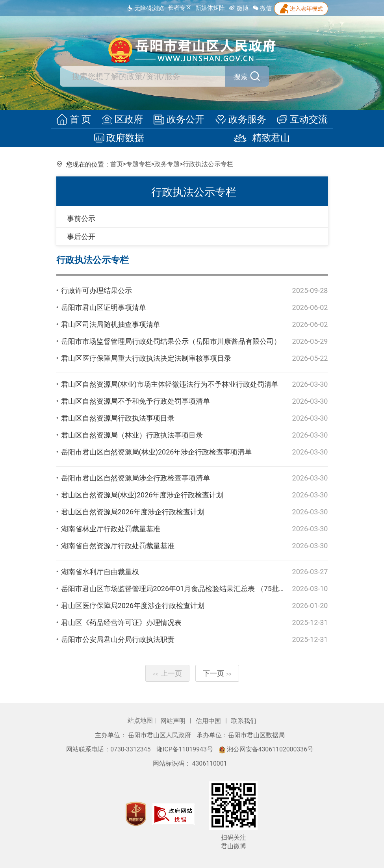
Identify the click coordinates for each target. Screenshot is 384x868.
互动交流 (298, 120)
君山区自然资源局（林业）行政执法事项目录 (132, 435)
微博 (239, 8)
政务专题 (167, 164)
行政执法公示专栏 (208, 164)
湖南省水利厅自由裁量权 (100, 572)
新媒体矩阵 (210, 8)
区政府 (124, 120)
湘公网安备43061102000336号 (266, 749)
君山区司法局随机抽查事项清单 (111, 324)
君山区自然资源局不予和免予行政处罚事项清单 (135, 401)
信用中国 (209, 721)
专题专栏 (139, 164)
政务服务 (239, 120)
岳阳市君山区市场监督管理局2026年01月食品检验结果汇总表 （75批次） (177, 589)
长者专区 (180, 8)
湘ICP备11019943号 (186, 749)
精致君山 (258, 138)
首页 (117, 164)
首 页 (78, 120)
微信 (262, 8)
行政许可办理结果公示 (96, 290)
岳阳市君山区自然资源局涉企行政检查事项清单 (135, 478)
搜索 (228, 77)
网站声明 (174, 721)
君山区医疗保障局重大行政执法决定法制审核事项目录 (146, 358)
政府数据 (122, 138)
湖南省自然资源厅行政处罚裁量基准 (118, 546)
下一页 (217, 673)
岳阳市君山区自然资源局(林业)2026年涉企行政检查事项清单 (157, 452)
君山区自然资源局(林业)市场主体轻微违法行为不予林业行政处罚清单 (170, 384)
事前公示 (81, 218)
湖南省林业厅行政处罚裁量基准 (111, 529)
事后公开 (81, 236)
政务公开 (179, 120)
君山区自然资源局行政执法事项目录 (118, 418)
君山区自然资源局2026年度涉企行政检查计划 (133, 512)
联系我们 (244, 721)
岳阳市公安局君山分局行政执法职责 (118, 639)
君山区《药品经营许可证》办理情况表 (121, 622)
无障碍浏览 (145, 8)
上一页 (167, 673)
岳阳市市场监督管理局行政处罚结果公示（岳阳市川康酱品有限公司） (171, 341)
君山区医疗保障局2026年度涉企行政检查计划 (133, 606)
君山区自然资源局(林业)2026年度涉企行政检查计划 (142, 495)
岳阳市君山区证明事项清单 (104, 307)
